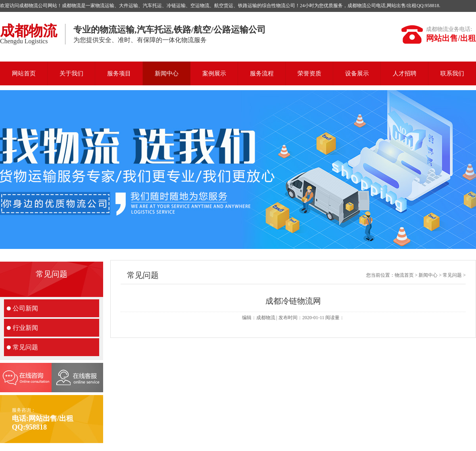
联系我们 (452, 73)
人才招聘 (405, 73)
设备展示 (357, 73)
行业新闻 (25, 328)
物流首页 (404, 275)
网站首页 (24, 73)
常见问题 (25, 347)
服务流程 (262, 73)
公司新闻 (25, 308)
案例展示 (214, 73)
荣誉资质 (309, 73)
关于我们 (71, 73)
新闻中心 (167, 73)
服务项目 (119, 73)
